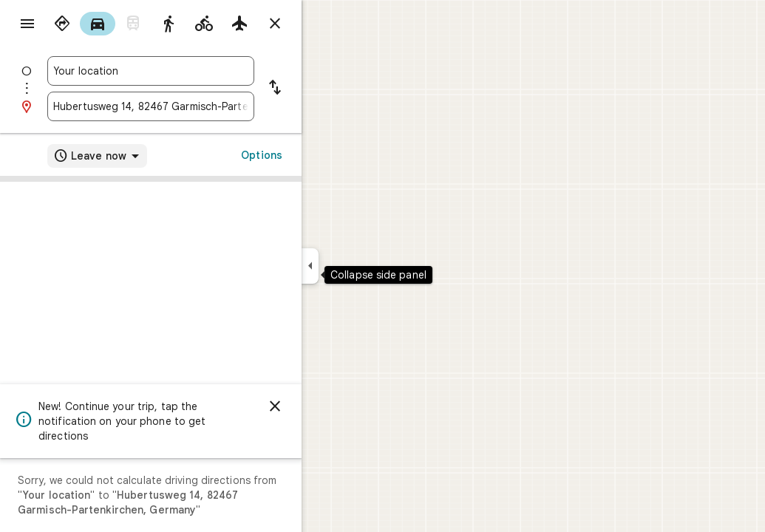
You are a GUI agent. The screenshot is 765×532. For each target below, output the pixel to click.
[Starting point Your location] (204, 71)
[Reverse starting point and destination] (328, 89)
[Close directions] (328, 24)
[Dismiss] (328, 406)
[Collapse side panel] (363, 266)
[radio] (115, 24)
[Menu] (27, 25)
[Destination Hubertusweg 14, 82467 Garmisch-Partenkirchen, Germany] (204, 106)
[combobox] (204, 71)
